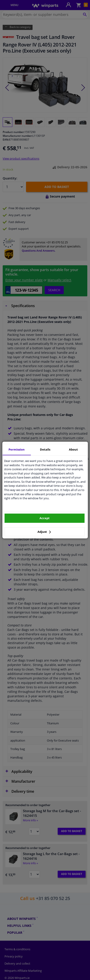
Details (45, 449)
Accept (45, 518)
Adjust (44, 532)
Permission (17, 449)
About (73, 449)
